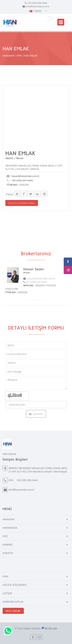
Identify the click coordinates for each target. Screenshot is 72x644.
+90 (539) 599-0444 (37, 3)
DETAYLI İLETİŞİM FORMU (22, 203)
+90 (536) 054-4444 (22, 180)
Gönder (36, 414)
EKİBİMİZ (8, 545)
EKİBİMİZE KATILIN (13, 602)
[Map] (39, 115)
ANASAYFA (9, 56)
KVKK (6, 576)
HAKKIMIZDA (10, 528)
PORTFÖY (8, 553)
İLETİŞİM (7, 593)
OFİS (19, 56)
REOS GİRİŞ (13, 611)
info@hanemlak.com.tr (37, 6)
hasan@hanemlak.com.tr (25, 176)
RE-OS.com (51, 628)
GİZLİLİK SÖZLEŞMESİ (15, 585)
